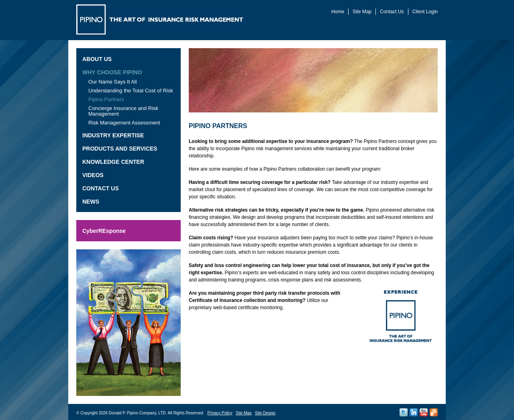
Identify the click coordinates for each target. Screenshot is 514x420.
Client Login (425, 12)
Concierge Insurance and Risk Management (123, 111)
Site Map (362, 12)
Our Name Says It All (113, 82)
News (91, 202)
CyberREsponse (104, 231)
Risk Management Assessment (124, 123)
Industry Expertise (113, 135)
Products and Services (120, 149)
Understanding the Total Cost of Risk (131, 91)
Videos (93, 175)
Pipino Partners (106, 99)
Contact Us (392, 12)
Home (338, 12)
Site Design (265, 413)
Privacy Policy (220, 413)
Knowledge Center (113, 162)
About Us (97, 59)
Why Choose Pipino (112, 72)
